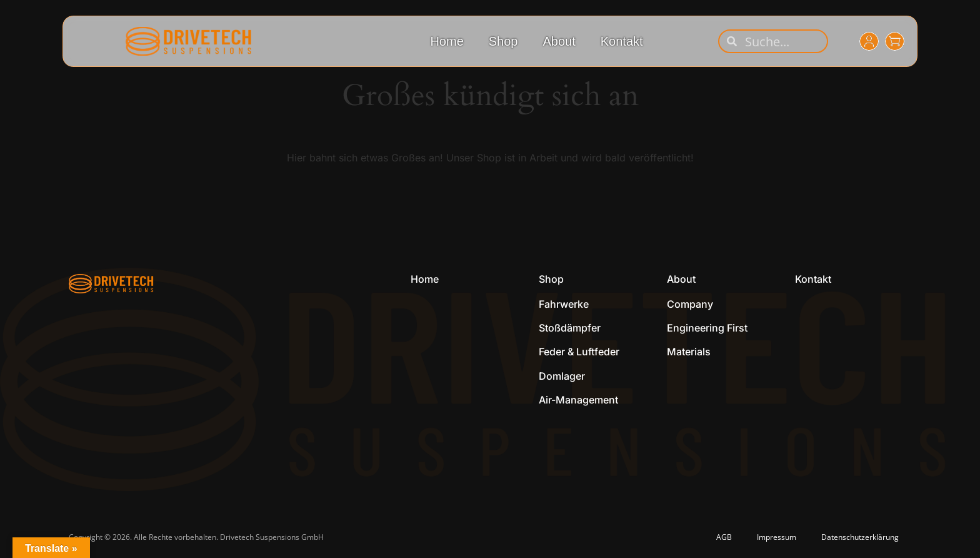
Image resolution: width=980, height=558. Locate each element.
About (559, 41)
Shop (503, 41)
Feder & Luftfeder (579, 352)
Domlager (562, 376)
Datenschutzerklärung (860, 537)
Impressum (777, 537)
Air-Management (578, 400)
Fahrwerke (564, 304)
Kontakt (622, 41)
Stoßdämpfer (570, 328)
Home (447, 41)
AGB (724, 537)
